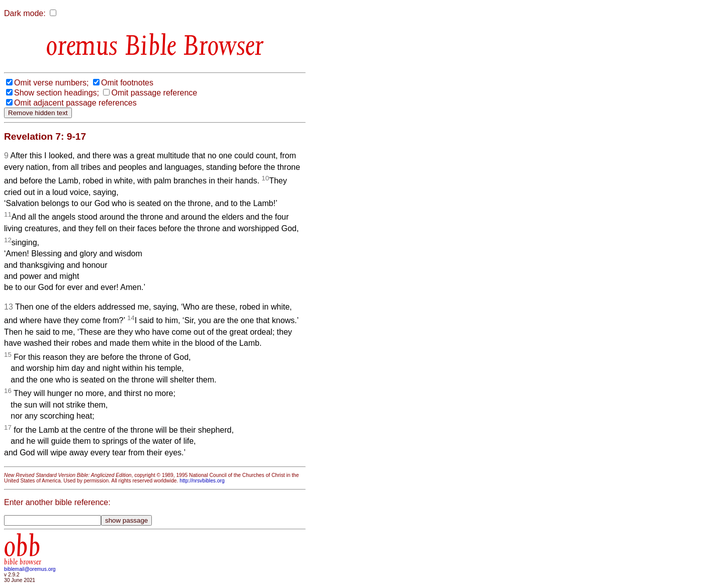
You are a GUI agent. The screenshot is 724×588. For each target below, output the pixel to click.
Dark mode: (25, 13)
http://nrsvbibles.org (202, 481)
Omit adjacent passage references (75, 103)
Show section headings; (57, 93)
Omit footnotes (127, 83)
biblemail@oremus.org (30, 569)
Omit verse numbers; (51, 83)
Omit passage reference (154, 93)
